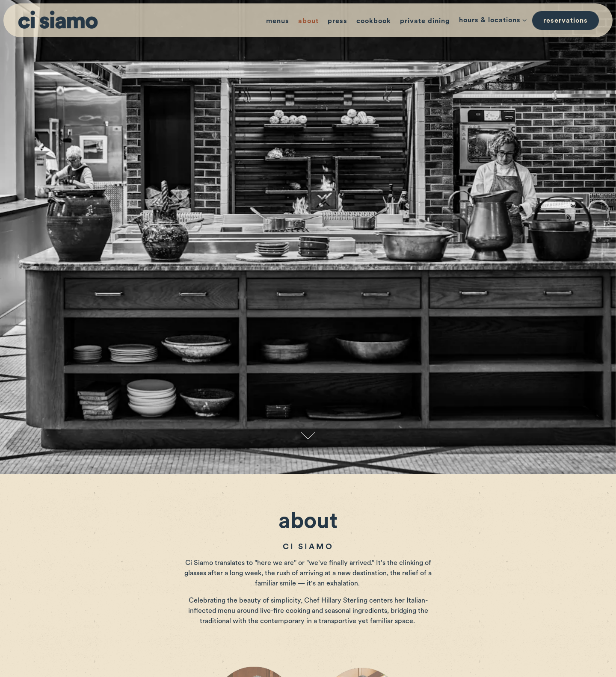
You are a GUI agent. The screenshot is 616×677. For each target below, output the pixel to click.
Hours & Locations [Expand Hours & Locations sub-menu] (491, 19)
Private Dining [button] (425, 21)
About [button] (308, 21)
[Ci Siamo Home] (60, 20)
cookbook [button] (374, 21)
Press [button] (338, 21)
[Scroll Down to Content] (308, 408)
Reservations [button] (566, 20)
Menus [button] (278, 21)
